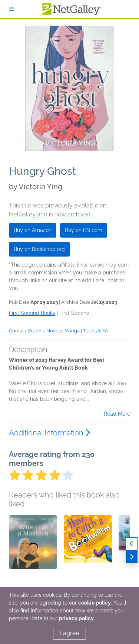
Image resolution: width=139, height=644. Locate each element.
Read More (117, 414)
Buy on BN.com (84, 230)
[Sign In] (11, 9)
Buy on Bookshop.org (39, 249)
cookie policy (95, 603)
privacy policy (76, 618)
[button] (33, 554)
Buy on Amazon (33, 230)
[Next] (132, 557)
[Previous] (132, 544)
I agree (69, 633)
